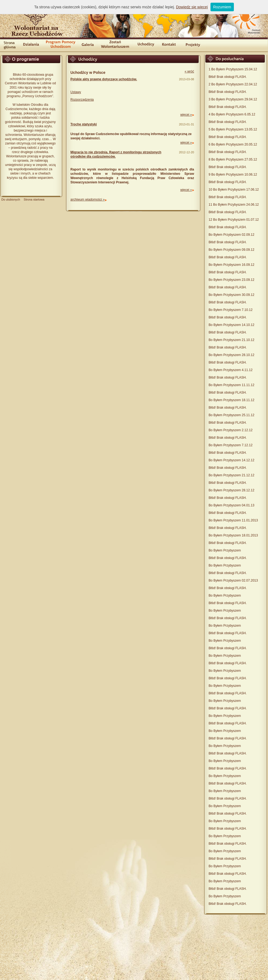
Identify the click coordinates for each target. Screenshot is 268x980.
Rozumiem (222, 7)
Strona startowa (34, 199)
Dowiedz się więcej (192, 7)
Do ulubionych (11, 199)
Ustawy (76, 92)
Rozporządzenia (82, 100)
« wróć (189, 71)
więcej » (186, 115)
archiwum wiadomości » (87, 199)
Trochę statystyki (84, 124)
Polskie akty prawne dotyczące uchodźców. (104, 79)
